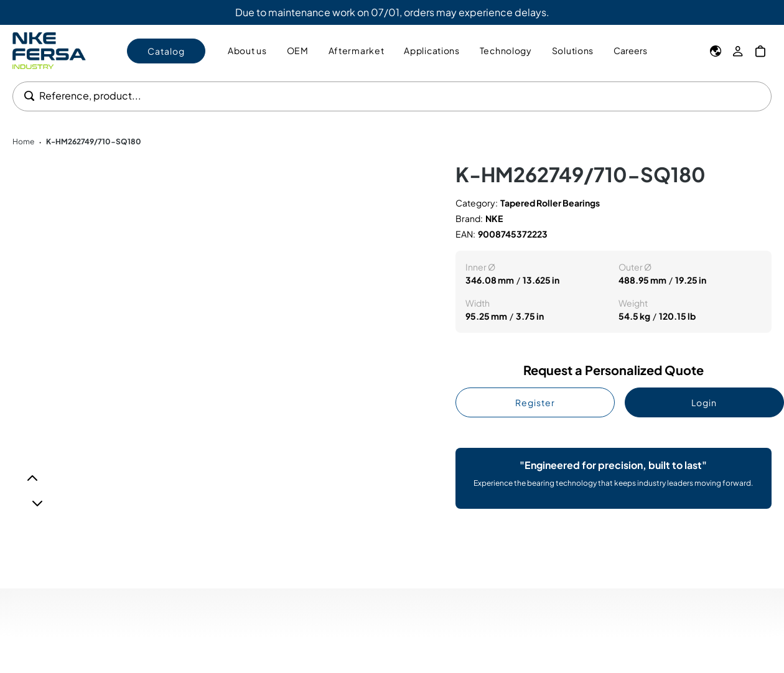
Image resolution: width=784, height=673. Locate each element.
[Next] (37, 503)
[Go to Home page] (49, 51)
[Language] (716, 51)
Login (704, 402)
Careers (630, 50)
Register (535, 402)
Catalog (166, 51)
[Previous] (32, 478)
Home (23, 142)
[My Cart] (760, 51)
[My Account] (738, 51)
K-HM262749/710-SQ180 (94, 142)
